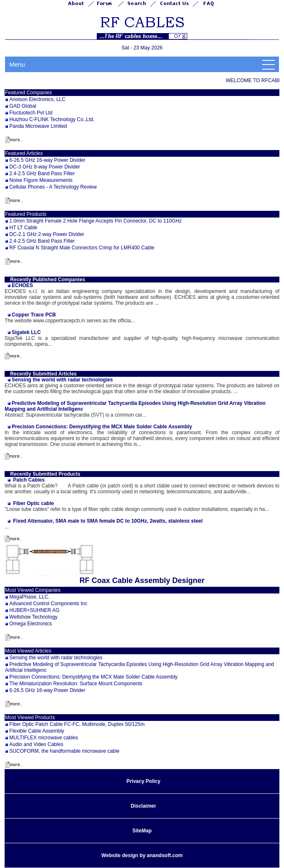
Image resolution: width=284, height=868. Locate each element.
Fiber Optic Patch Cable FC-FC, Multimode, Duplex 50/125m (77, 724)
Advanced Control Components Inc (48, 604)
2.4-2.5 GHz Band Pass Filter (42, 174)
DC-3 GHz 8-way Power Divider (45, 167)
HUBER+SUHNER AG (34, 610)
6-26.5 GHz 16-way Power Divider (47, 160)
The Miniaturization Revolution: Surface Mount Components (76, 684)
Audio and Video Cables (36, 744)
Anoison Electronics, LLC (37, 99)
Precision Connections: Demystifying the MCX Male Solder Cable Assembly (93, 677)
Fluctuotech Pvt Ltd (31, 113)
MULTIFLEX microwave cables (44, 738)
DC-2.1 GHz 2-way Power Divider (47, 234)
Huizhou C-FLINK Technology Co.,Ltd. (52, 119)
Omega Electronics (30, 624)
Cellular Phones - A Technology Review (53, 187)
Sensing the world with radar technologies (56, 658)
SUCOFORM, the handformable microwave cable (64, 751)
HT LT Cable (23, 228)
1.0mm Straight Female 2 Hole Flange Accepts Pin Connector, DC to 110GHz (96, 221)
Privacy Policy (143, 781)
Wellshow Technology (33, 617)
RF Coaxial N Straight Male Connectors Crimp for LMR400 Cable (82, 248)
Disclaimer (143, 806)
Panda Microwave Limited (38, 126)
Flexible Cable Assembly (37, 731)
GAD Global (23, 106)
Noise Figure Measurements (41, 180)
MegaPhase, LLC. (29, 597)
